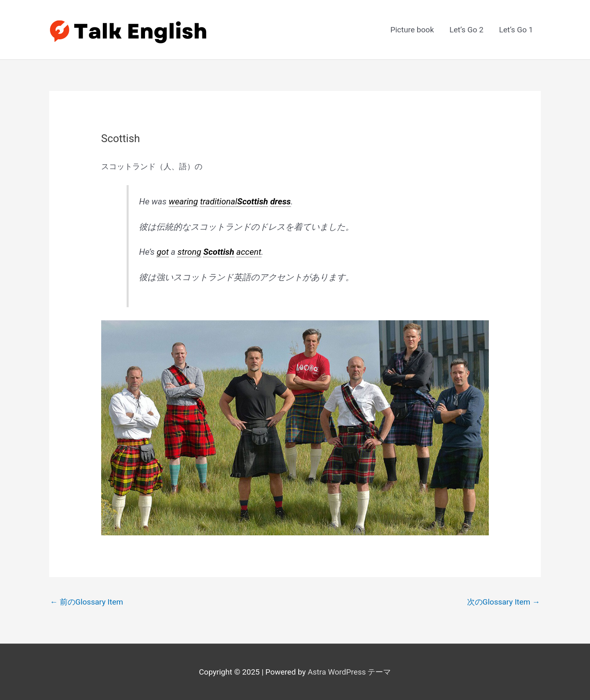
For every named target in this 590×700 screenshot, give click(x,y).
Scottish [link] (253, 202)
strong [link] (189, 252)
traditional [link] (219, 202)
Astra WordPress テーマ (349, 672)
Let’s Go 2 (466, 30)
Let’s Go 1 (516, 30)
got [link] (163, 252)
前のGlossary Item (87, 602)
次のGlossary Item (504, 602)
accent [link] (249, 252)
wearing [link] (183, 202)
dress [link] (280, 202)
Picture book (412, 30)
